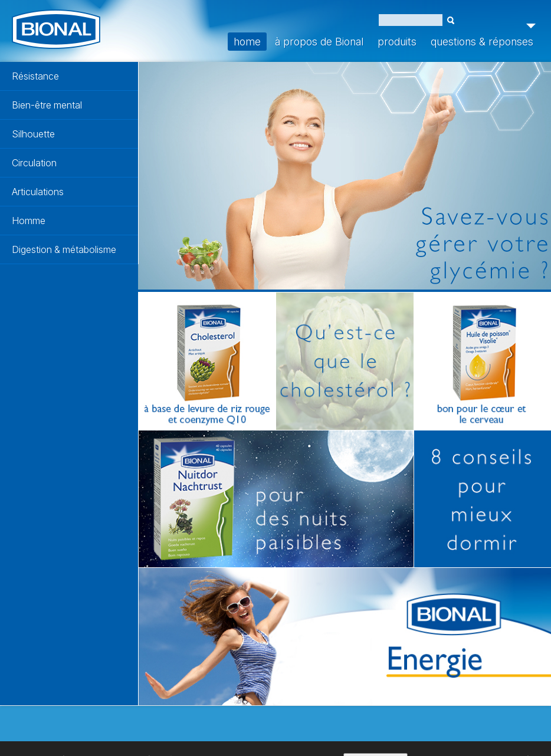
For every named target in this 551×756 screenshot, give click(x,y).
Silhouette (33, 134)
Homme (29, 221)
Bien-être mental (47, 105)
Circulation (34, 163)
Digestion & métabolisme (64, 249)
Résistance (35, 76)
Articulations (38, 192)
